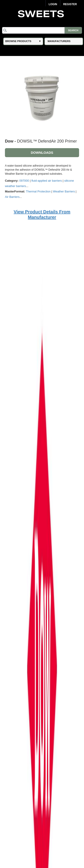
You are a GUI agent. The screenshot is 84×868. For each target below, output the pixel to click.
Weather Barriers (64, 191)
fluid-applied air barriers (47, 181)
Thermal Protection (38, 191)
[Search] (42, 30)
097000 (24, 181)
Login (53, 4)
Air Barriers (12, 197)
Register (70, 4)
